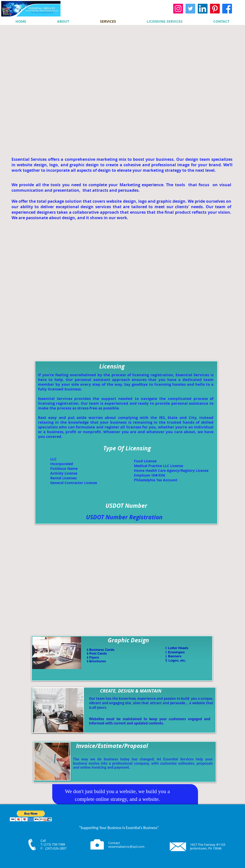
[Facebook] (227, 9)
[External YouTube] (123, 90)
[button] (31, 816)
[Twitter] (190, 9)
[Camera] (97, 844)
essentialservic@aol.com (126, 847)
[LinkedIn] (203, 9)
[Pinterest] (215, 9)
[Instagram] (178, 9)
